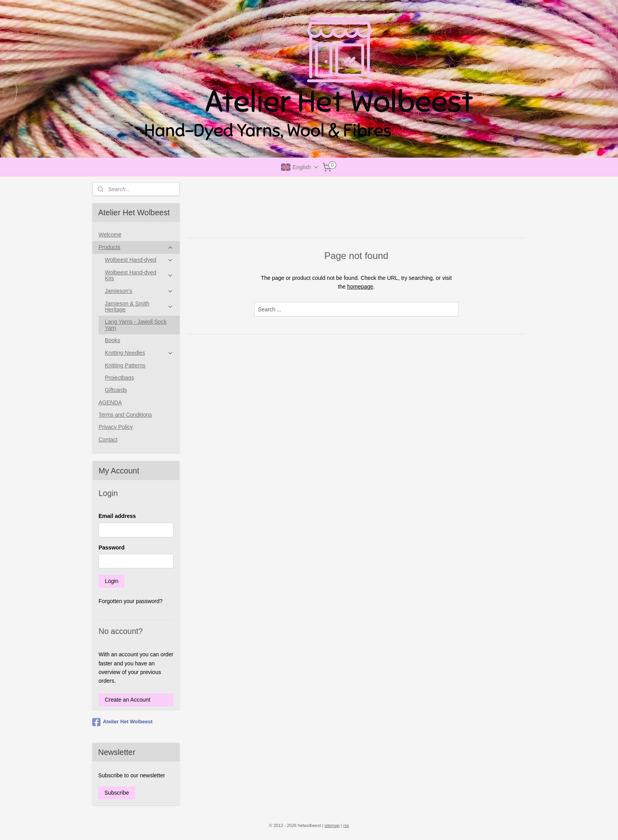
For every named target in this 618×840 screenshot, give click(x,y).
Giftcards (116, 390)
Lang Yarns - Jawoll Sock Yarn (136, 325)
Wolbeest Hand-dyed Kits (139, 275)
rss (346, 825)
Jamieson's (139, 291)
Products (136, 247)
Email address (117, 516)
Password (112, 548)
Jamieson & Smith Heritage (139, 306)
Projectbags (119, 378)
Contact (108, 440)
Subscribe (117, 793)
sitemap (332, 825)
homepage (360, 287)
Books (113, 340)
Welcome (110, 235)
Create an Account (128, 700)
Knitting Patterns (125, 365)
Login (112, 581)
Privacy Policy (116, 427)
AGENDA (110, 402)
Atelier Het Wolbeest (122, 722)
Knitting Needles (139, 353)
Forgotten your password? (131, 601)
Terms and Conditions (125, 415)
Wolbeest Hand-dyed (139, 260)
